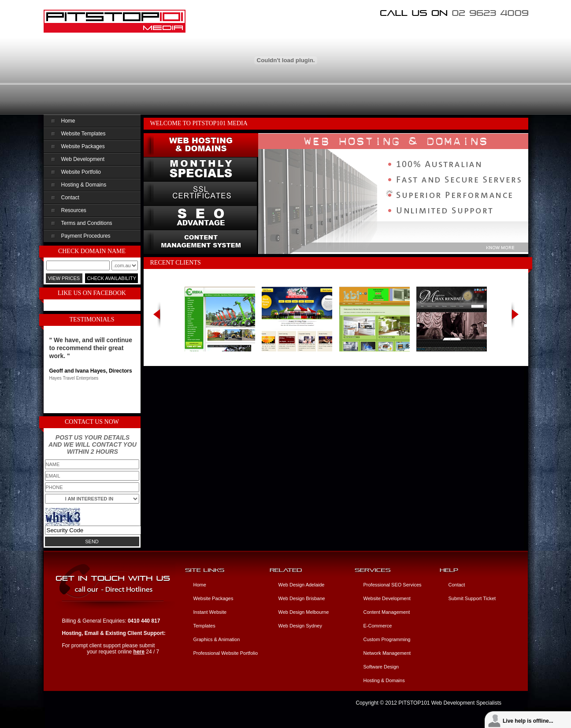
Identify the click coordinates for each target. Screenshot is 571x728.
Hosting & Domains (84, 185)
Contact (70, 198)
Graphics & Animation (217, 639)
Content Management (387, 612)
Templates (204, 626)
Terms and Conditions (87, 223)
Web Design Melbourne (304, 612)
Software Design (381, 667)
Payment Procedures (86, 236)
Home (68, 121)
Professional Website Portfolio (226, 653)
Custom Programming (387, 639)
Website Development (387, 598)
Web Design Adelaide (302, 585)
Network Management (387, 653)
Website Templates (83, 134)
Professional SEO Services (393, 585)
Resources (74, 210)
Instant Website (210, 612)
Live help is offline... (528, 721)
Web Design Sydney (300, 626)
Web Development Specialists (466, 703)
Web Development (83, 159)
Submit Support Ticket (472, 598)
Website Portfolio (81, 172)
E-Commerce (378, 626)
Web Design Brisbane (302, 598)
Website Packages (83, 146)
